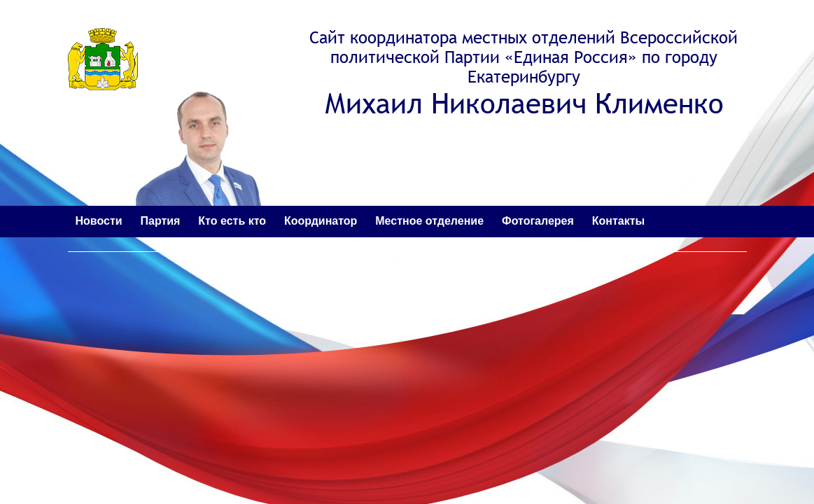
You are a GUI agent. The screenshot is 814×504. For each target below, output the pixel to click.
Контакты (618, 221)
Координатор (321, 221)
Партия (160, 221)
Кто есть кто (232, 221)
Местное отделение (429, 221)
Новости (99, 221)
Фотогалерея (538, 221)
